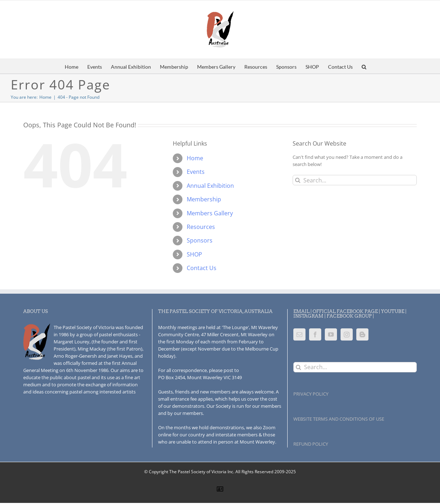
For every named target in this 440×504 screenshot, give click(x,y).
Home (195, 158)
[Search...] (355, 180)
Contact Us (202, 268)
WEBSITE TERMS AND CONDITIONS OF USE (339, 419)
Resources (201, 227)
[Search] (298, 180)
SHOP (194, 254)
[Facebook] (315, 334)
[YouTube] (331, 334)
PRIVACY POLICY (311, 394)
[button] (364, 66)
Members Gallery (210, 213)
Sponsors (200, 240)
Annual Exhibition (210, 186)
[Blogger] (362, 334)
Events (196, 172)
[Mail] (299, 334)
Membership (204, 199)
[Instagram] (347, 334)
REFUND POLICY (311, 444)
